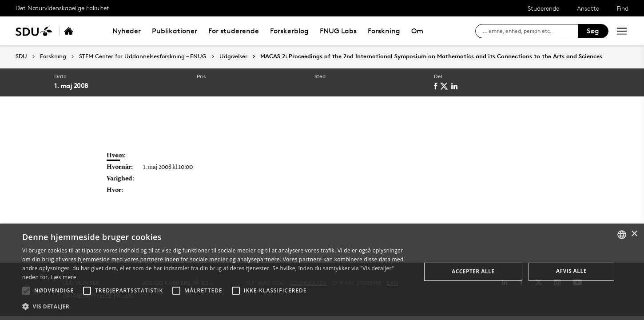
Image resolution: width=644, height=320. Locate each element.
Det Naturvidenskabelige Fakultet (62, 8)
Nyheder (127, 31)
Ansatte (588, 8)
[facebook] (437, 86)
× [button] (634, 234)
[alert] (322, 272)
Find (623, 8)
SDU (21, 56)
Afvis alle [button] (571, 271)
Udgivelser (233, 56)
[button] (26, 291)
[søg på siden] (530, 31)
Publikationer (175, 31)
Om (417, 31)
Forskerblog (289, 31)
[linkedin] (456, 86)
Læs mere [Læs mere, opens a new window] (63, 277)
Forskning (384, 31)
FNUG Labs (338, 31)
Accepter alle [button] (473, 271)
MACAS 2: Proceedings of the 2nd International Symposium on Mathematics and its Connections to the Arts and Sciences (431, 56)
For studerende (234, 31)
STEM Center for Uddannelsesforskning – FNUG (143, 56)
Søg (593, 31)
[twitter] (446, 86)
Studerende (543, 8)
